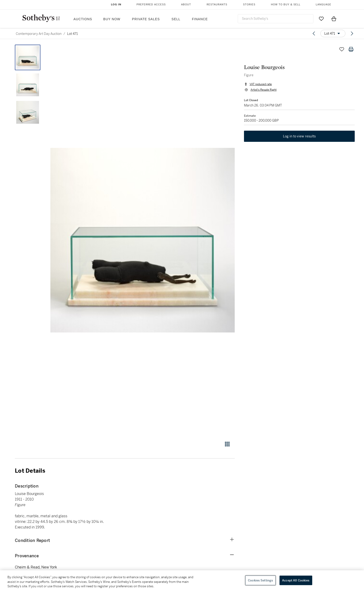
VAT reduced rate (261, 84)
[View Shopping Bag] (334, 19)
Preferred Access (151, 5)
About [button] (186, 5)
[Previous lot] (314, 33)
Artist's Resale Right (263, 90)
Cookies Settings (260, 580)
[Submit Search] (308, 19)
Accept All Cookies (296, 580)
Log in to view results (299, 136)
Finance (200, 19)
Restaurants (217, 5)
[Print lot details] (351, 49)
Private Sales (146, 19)
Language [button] (323, 5)
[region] (182, 581)
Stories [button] (249, 5)
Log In (116, 5)
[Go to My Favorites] (321, 19)
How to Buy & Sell (286, 5)
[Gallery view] (227, 444)
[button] (143, 240)
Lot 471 (72, 34)
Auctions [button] (83, 19)
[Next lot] (352, 33)
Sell (176, 19)
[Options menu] (333, 33)
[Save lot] (342, 49)
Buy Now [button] (112, 19)
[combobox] (276, 19)
